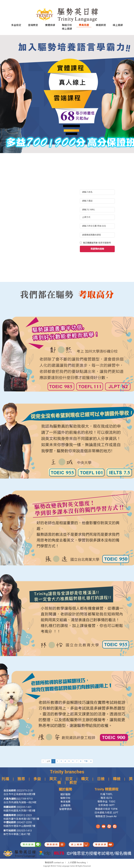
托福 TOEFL (106, 794)
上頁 (48, 761)
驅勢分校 (65, 798)
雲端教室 (33, 25)
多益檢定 (16, 25)
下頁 (86, 761)
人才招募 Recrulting (77, 863)
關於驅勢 (65, 794)
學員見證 (84, 25)
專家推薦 (65, 802)
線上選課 (118, 25)
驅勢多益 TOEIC (106, 802)
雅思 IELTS (106, 798)
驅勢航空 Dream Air (106, 816)
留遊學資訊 (65, 809)
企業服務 (65, 805)
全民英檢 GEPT (106, 805)
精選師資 (101, 25)
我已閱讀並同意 (97, 243)
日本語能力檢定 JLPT (106, 813)
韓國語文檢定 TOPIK (106, 809)
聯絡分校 (67, 25)
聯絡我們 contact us (54, 863)
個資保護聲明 (105, 243)
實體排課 (50, 25)
